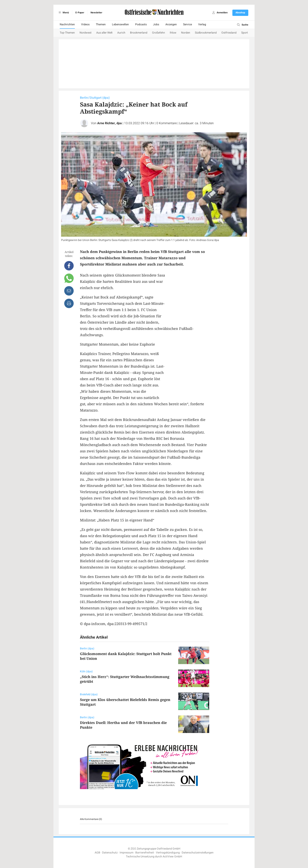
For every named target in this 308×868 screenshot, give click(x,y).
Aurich (121, 33)
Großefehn (159, 33)
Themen (101, 24)
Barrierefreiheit (145, 853)
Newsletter (96, 13)
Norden (186, 33)
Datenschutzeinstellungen (198, 853)
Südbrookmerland (206, 33)
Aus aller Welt (104, 33)
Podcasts (141, 24)
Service (187, 24)
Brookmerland (139, 33)
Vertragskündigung (168, 853)
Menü (63, 13)
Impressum (126, 853)
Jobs (156, 24)
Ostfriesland (229, 33)
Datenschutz (110, 853)
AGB (97, 853)
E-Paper (80, 13)
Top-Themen (67, 33)
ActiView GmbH (172, 857)
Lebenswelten (120, 24)
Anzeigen (171, 24)
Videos (85, 24)
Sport (245, 33)
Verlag (202, 24)
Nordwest (86, 33)
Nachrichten (67, 24)
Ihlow (173, 33)
